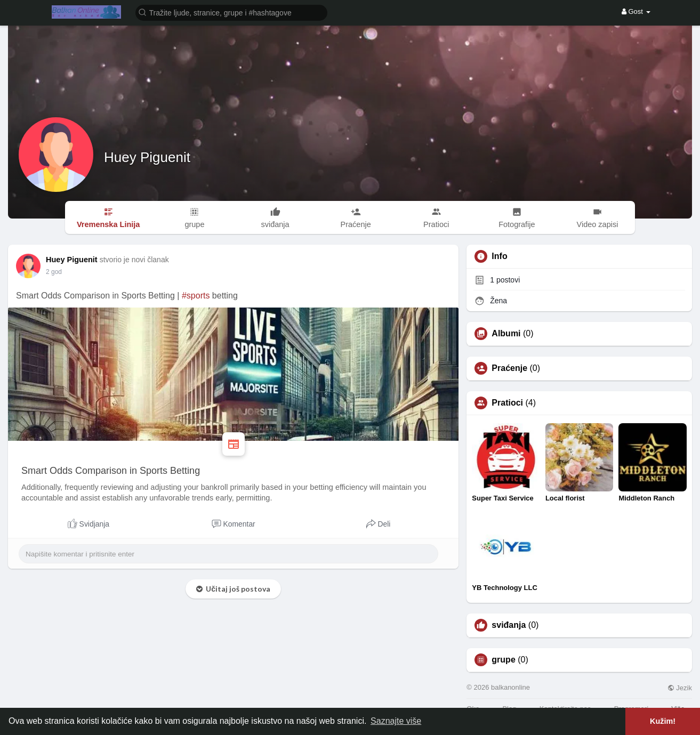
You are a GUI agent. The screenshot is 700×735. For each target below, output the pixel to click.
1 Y (51, 272)
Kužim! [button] (663, 721)
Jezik (680, 688)
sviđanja (509, 625)
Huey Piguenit (147, 157)
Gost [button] (636, 11)
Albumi (506, 334)
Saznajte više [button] (396, 721)
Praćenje (509, 368)
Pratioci (507, 403)
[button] (231, 12)
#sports (196, 296)
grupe (503, 660)
